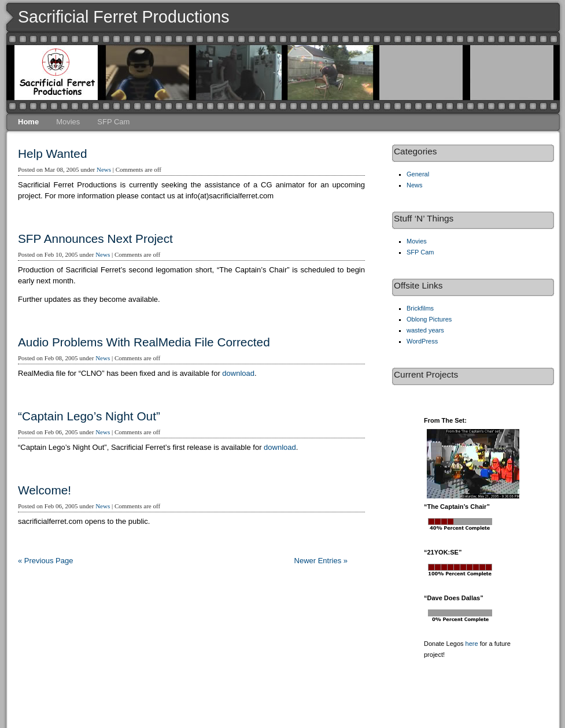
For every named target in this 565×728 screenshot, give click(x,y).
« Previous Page (45, 561)
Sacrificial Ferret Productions (124, 17)
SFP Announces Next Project (95, 239)
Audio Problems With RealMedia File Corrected (144, 342)
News (104, 169)
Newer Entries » (321, 561)
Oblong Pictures (429, 319)
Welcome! (45, 490)
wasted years (425, 330)
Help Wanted (52, 154)
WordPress (422, 341)
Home (28, 122)
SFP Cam (113, 122)
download (238, 373)
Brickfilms (420, 308)
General (418, 174)
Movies (68, 122)
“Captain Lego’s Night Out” (89, 416)
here (472, 644)
